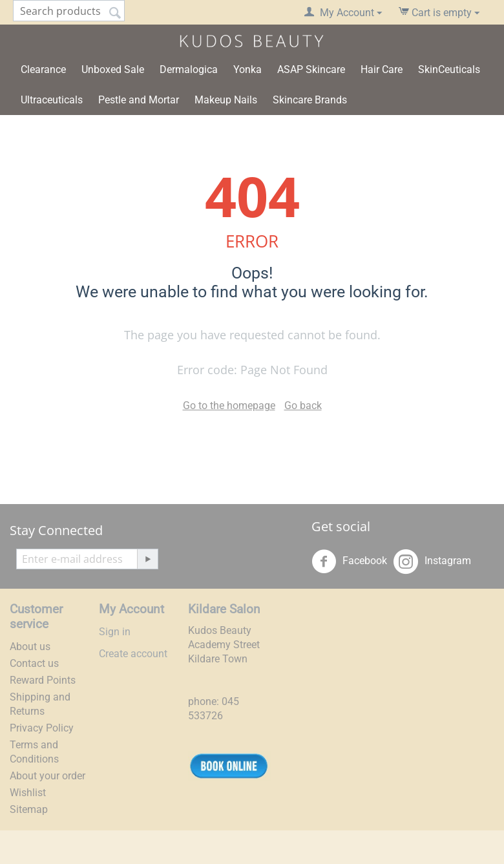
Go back (303, 406)
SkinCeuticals (449, 69)
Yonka (247, 69)
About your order (47, 776)
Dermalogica (189, 69)
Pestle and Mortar (139, 100)
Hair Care (382, 69)
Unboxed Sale (113, 69)
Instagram (432, 562)
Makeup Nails (226, 100)
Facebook (349, 562)
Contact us (34, 663)
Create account (133, 654)
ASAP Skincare (311, 69)
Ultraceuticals (52, 100)
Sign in (115, 632)
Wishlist (28, 793)
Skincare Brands (310, 100)
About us (30, 647)
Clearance (43, 69)
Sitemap (29, 809)
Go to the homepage (229, 406)
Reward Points (43, 680)
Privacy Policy (42, 728)
